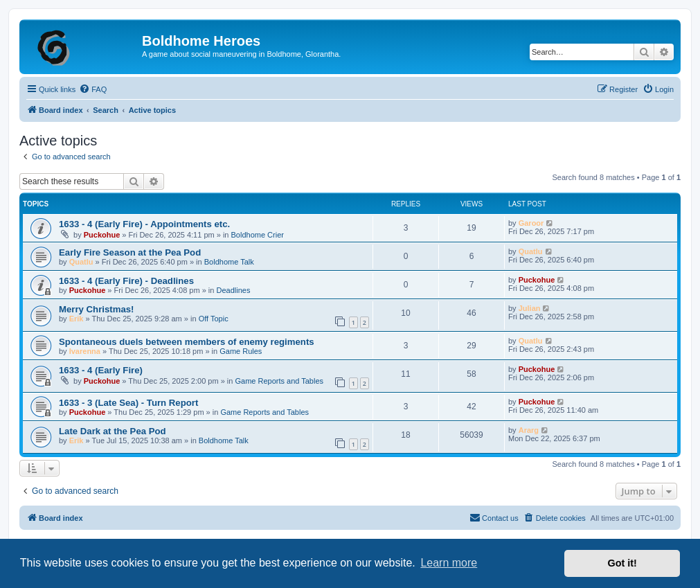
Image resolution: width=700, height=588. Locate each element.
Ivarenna (85, 351)
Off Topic (214, 319)
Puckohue (102, 235)
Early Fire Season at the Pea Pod (130, 252)
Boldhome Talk (229, 262)
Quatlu (81, 262)
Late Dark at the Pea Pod (113, 431)
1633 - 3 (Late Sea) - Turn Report (128, 403)
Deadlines (233, 290)
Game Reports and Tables (279, 381)
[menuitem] (93, 89)
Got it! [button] (622, 563)
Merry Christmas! (96, 309)
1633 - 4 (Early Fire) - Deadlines (126, 281)
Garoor (531, 223)
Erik (77, 319)
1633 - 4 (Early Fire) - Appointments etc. (144, 224)
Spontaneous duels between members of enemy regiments (187, 342)
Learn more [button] (449, 563)
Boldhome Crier (258, 235)
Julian (530, 308)
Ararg (529, 430)
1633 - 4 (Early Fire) (101, 370)
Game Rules (241, 351)
